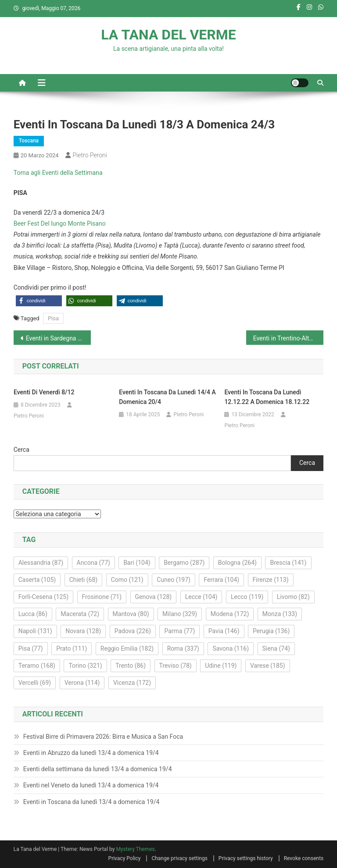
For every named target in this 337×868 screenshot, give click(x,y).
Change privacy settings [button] (179, 858)
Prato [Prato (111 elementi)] (72, 648)
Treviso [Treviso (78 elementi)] (176, 666)
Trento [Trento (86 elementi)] (131, 666)
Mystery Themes (135, 849)
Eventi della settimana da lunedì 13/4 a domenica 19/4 (98, 769)
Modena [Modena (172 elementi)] (230, 614)
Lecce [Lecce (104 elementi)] (201, 597)
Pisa (53, 318)
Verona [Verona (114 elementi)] (82, 683)
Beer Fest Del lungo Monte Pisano (60, 223)
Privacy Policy (125, 858)
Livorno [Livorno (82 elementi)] (293, 597)
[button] (39, 301)
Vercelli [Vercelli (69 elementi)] (35, 683)
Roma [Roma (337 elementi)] (183, 648)
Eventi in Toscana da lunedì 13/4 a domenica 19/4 (91, 802)
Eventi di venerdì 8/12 (44, 392)
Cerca (22, 450)
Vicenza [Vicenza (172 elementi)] (132, 683)
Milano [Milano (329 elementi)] (180, 614)
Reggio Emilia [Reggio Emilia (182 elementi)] (127, 648)
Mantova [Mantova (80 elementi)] (131, 614)
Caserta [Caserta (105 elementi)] (37, 580)
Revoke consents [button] (304, 858)
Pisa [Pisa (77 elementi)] (31, 648)
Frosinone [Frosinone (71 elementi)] (102, 597)
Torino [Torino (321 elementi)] (85, 666)
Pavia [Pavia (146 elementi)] (224, 631)
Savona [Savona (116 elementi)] (231, 648)
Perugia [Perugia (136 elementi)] (271, 631)
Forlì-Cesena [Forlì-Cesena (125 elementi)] (43, 597)
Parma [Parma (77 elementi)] (179, 631)
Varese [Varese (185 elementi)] (268, 666)
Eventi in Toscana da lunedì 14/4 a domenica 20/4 (167, 397)
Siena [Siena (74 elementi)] (276, 648)
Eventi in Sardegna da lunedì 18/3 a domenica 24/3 (59, 338)
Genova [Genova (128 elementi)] (154, 597)
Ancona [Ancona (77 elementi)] (93, 563)
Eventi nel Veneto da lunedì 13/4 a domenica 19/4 (91, 785)
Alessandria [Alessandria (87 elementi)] (41, 563)
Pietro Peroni (90, 155)
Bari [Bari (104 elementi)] (137, 563)
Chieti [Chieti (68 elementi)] (84, 580)
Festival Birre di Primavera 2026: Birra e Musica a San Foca (103, 737)
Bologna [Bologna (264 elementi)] (237, 563)
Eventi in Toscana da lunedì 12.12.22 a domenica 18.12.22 (267, 397)
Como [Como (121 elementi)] (127, 580)
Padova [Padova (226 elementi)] (133, 631)
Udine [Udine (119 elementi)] (221, 666)
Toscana (29, 141)
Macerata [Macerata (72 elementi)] (80, 614)
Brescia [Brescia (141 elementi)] (288, 563)
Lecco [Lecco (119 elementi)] (247, 597)
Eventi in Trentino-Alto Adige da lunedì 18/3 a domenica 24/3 (289, 338)
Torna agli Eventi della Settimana (58, 173)
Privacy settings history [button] (246, 858)
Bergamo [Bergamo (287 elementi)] (184, 563)
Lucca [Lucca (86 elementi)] (33, 614)
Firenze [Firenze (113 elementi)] (271, 580)
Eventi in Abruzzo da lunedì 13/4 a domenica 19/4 (91, 753)
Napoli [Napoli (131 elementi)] (35, 631)
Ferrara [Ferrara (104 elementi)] (221, 580)
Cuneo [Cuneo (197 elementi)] (174, 580)
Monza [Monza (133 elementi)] (280, 614)
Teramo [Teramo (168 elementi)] (37, 666)
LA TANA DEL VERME (168, 35)
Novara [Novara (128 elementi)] (83, 631)
